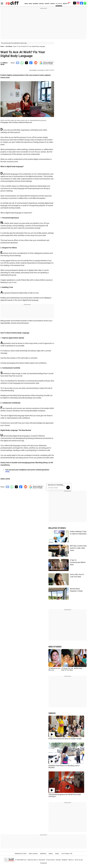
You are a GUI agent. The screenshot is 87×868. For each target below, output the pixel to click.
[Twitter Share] (26, 63)
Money (51, 854)
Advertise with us (33, 860)
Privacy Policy (50, 860)
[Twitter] (75, 3)
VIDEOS (52, 713)
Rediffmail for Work (21, 854)
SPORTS (53, 4)
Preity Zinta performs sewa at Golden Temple (65, 739)
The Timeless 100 (67, 854)
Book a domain (33, 854)
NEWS (30, 4)
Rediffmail (43, 854)
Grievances (44, 863)
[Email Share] (17, 63)
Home (2, 46)
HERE (7, 472)
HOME (26, 4)
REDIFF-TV (66, 4)
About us (71, 860)
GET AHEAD (59, 4)
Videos (57, 854)
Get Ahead (9, 46)
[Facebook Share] (31, 63)
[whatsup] (85, 3)
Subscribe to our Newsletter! (55, 485)
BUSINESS (36, 4)
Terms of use (79, 860)
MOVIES (42, 4)
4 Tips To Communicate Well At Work (78, 562)
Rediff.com (23, 860)
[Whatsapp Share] (22, 63)
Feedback (65, 860)
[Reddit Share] (35, 63)
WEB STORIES (55, 647)
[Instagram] (78, 3)
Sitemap (58, 860)
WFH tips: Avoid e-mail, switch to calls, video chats (78, 548)
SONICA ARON (4, 64)
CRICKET (47, 4)
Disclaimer (42, 860)
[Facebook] (82, 3)
